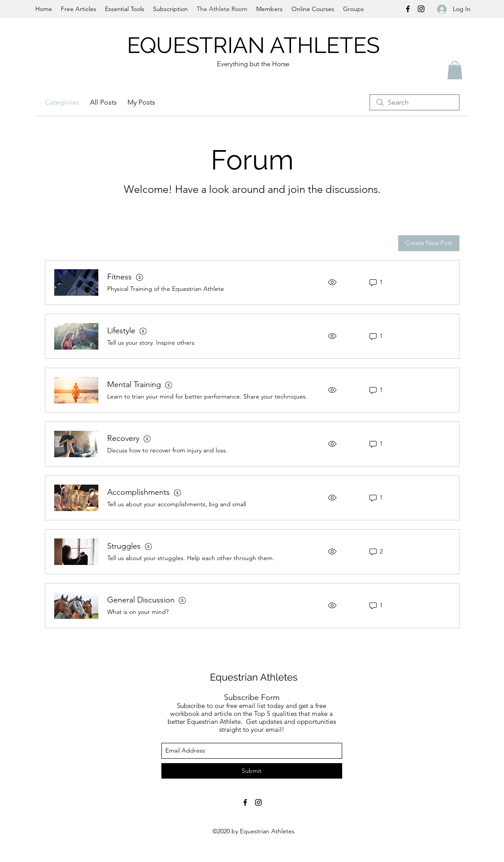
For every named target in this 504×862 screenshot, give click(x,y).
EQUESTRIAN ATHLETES (256, 45)
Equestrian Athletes (254, 677)
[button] (455, 70)
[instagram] (421, 9)
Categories (62, 102)
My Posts (141, 102)
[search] (414, 102)
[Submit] (252, 771)
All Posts (103, 102)
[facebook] (408, 9)
